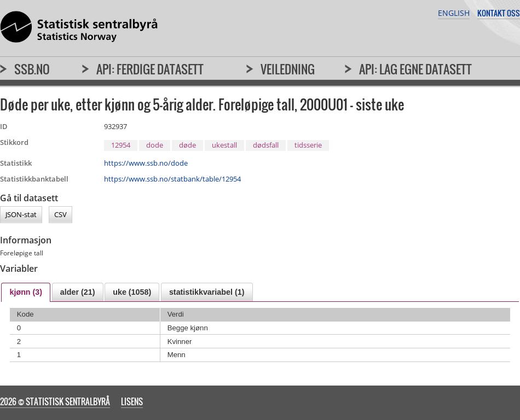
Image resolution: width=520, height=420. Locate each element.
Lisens (132, 401)
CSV (60, 215)
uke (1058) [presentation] (132, 292)
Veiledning (288, 69)
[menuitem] (25, 74)
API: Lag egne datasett (415, 69)
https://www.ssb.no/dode (146, 163)
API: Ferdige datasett (150, 69)
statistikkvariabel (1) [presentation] (207, 292)
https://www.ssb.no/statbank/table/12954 (172, 179)
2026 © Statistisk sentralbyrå (55, 401)
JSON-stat (21, 215)
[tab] (26, 292)
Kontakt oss (499, 13)
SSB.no (32, 69)
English (454, 13)
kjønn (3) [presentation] (26, 292)
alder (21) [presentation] (78, 292)
